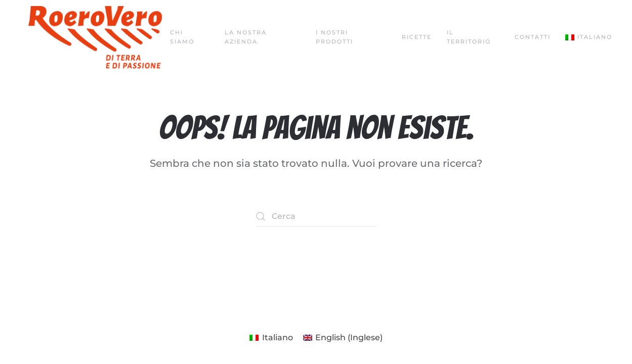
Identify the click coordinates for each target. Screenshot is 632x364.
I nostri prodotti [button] (334, 37)
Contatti (533, 37)
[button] (589, 37)
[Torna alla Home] (95, 37)
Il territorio (469, 37)
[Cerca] (316, 216)
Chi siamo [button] (182, 37)
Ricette (417, 37)
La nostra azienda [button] (246, 37)
